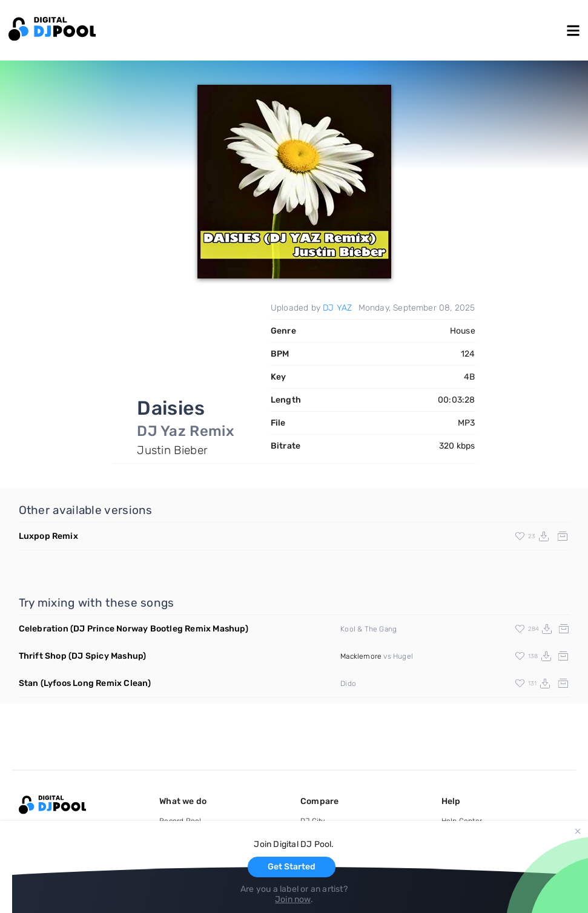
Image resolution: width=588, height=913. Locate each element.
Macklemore (361, 656)
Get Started (292, 867)
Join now (293, 899)
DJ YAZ (337, 308)
